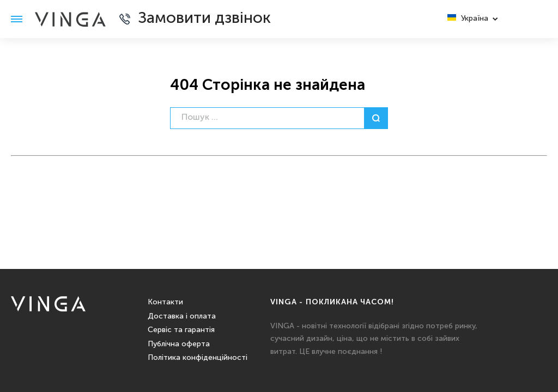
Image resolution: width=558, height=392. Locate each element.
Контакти (165, 302)
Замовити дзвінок (204, 19)
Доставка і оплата (182, 316)
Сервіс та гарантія (181, 330)
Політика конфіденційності (198, 358)
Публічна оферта (179, 344)
